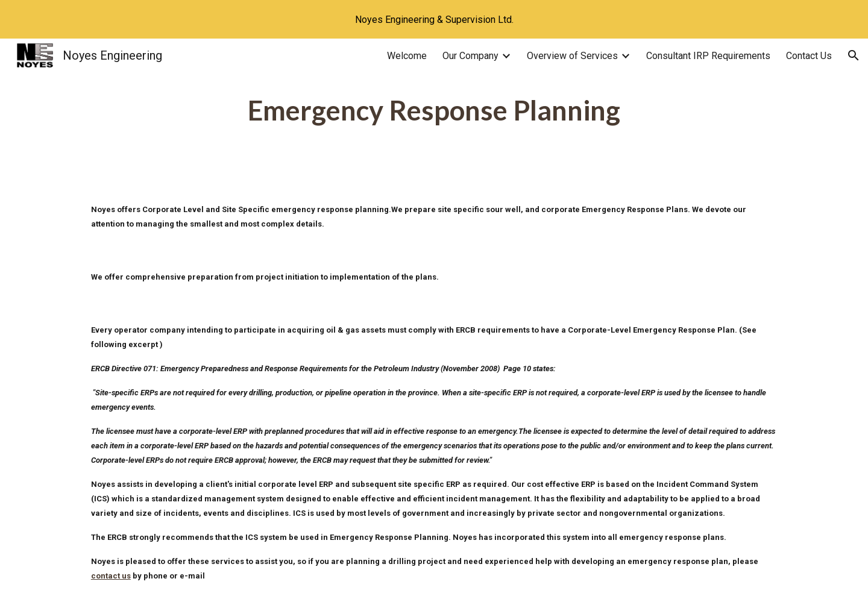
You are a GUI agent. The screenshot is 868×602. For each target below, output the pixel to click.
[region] (434, 19)
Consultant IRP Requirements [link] (708, 56)
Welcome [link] (407, 56)
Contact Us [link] (809, 56)
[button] (854, 55)
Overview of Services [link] (572, 56)
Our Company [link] (470, 56)
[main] (434, 111)
